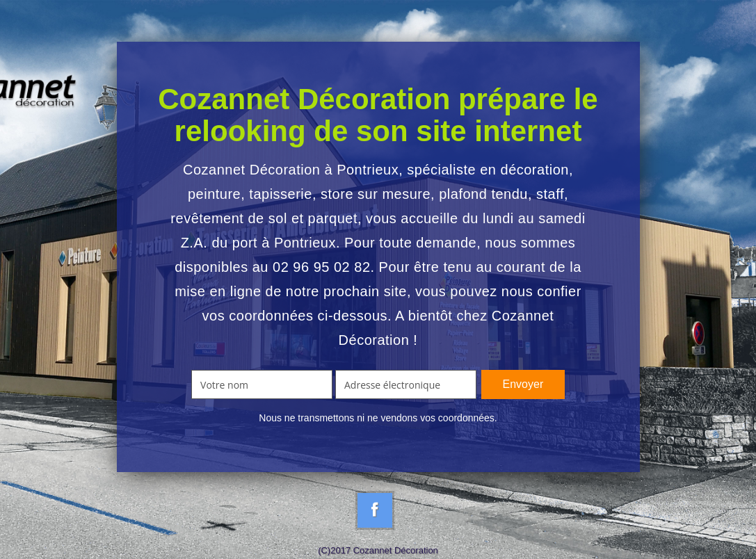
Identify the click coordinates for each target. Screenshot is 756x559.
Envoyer (523, 384)
